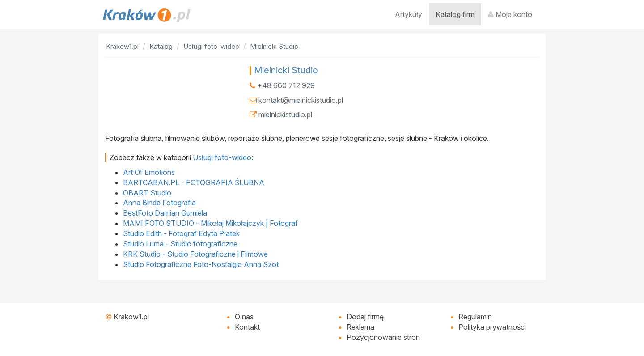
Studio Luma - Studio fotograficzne (180, 244)
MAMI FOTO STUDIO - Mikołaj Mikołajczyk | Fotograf (210, 223)
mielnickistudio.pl (285, 114)
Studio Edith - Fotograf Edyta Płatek (181, 233)
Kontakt (247, 327)
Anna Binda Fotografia (159, 203)
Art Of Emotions (149, 172)
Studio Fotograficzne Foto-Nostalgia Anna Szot (201, 264)
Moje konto (510, 14)
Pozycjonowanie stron (383, 337)
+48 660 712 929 (286, 85)
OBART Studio (147, 193)
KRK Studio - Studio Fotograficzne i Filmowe (195, 254)
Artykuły (409, 14)
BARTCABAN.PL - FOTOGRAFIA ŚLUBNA (194, 182)
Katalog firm (455, 14)
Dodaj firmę (365, 317)
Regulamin (475, 317)
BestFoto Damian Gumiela (165, 213)
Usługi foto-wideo (222, 157)
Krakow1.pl (131, 317)
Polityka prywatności (492, 327)
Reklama (360, 327)
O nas (244, 317)
